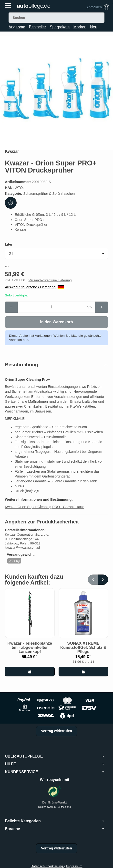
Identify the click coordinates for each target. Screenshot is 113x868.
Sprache (55, 829)
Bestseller (38, 27)
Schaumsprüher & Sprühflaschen (49, 194)
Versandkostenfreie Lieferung (50, 280)
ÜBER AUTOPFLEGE (55, 756)
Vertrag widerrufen (56, 731)
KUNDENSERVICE (55, 772)
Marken (80, 27)
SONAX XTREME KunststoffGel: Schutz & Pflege (83, 648)
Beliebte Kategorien (55, 821)
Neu (94, 27)
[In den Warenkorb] (56, 322)
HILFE (55, 764)
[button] (56, 365)
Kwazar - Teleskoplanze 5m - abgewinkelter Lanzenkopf (30, 648)
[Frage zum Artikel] (11, 203)
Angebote (17, 27)
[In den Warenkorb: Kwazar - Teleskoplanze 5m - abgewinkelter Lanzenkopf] (30, 672)
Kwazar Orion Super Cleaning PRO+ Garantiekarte (45, 507)
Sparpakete (60, 27)
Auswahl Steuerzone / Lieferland (34, 287)
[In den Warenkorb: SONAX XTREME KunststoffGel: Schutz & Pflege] (83, 672)
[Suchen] (56, 18)
